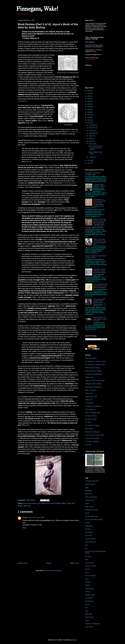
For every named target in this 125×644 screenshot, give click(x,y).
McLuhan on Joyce (91, 419)
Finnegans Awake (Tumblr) (93, 384)
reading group (89, 588)
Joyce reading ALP (91, 358)
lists (86, 548)
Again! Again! (89, 429)
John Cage (27, 506)
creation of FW (90, 500)
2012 (89, 163)
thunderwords (89, 601)
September (92, 133)
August (91, 136)
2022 (89, 101)
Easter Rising (89, 507)
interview (88, 529)
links (87, 545)
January (92, 157)
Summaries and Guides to (93, 174)
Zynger (25, 517)
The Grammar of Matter (92, 425)
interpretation (89, 526)
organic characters (91, 566)
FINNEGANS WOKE (91, 510)
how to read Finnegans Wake (56, 503)
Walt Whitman (89, 617)
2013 (89, 160)
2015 (89, 120)
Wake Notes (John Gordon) (93, 371)
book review (27, 503)
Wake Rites (89, 614)
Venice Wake (89, 400)
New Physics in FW (91, 397)
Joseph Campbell (90, 539)
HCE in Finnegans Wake (93, 413)
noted (49, 127)
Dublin (87, 503)
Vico (86, 608)
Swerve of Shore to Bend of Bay (95, 381)
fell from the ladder (69, 183)
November (92, 128)
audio (87, 487)
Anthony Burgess (90, 484)
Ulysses (88, 604)
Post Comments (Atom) (53, 571)
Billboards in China (99, 185)
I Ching (69, 503)
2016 (89, 117)
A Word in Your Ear (91, 416)
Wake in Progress (91, 390)
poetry (87, 572)
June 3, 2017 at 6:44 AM (36, 517)
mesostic (21, 136)
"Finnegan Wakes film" (92, 481)
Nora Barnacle (90, 563)
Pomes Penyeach (91, 576)
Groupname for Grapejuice (93, 406)
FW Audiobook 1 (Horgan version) (95, 361)
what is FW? (89, 627)
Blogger (74, 640)
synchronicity (89, 598)
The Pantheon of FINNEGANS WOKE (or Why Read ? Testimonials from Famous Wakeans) (95, 204)
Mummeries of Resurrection (94, 387)
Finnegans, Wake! (37, 9)
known (36, 140)
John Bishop (89, 532)
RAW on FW (89, 393)
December (92, 125)
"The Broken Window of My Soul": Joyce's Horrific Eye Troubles (100, 271)
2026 (89, 91)
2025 (89, 93)
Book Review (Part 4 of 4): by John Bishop (100, 286)
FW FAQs (88, 445)
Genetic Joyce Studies (92, 438)
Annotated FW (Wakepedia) (94, 374)
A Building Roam (90, 59)
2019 (89, 109)
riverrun (87, 592)
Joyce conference (91, 542)
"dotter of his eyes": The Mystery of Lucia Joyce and (100, 242)
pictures (88, 569)
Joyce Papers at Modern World (95, 435)
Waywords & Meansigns (92, 432)
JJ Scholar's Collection (92, 442)
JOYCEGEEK (89, 403)
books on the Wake (39, 503)
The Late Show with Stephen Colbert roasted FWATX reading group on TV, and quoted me (100, 302)
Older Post (75, 563)
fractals (87, 513)
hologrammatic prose (92, 516)
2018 (89, 112)
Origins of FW (89, 377)
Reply (24, 528)
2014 (89, 123)
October (92, 130)
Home (49, 563)
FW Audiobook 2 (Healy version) (95, 365)
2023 (89, 99)
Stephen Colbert (90, 595)
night (87, 560)
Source (29, 162)
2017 (89, 115)
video (87, 611)
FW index (88, 422)
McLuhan (88, 556)
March (91, 141)
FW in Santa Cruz (91, 409)
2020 (89, 107)
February (92, 144)
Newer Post (23, 563)
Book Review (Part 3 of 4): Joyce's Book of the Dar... (96, 148)
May (90, 138)
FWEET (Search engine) (93, 368)
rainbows (88, 582)
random (87, 585)
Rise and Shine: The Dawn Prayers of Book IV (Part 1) (100, 319)
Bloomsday (89, 491)
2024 (89, 96)
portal (87, 579)
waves (87, 620)
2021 (89, 104)
